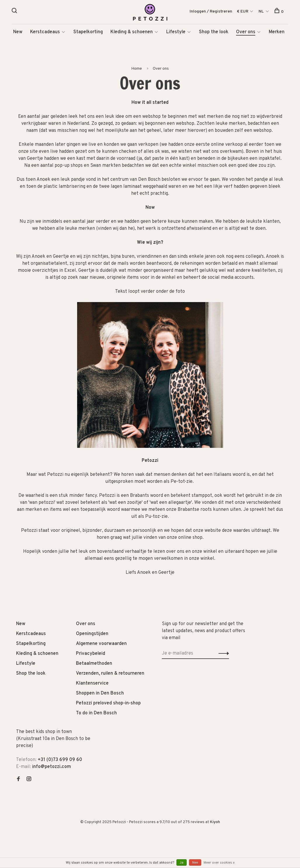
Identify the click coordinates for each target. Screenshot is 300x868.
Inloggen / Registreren (211, 12)
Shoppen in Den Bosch (100, 694)
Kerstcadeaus (45, 32)
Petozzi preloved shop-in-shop (108, 704)
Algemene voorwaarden (101, 644)
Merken (277, 32)
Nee (195, 863)
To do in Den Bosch (96, 713)
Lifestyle (176, 32)
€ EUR (243, 12)
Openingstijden (92, 634)
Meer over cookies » (219, 863)
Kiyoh (215, 823)
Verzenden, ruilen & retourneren (110, 674)
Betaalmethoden (94, 664)
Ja (182, 863)
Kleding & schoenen (132, 32)
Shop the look (214, 32)
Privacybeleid (91, 654)
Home (137, 69)
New (18, 32)
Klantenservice (92, 684)
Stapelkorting (88, 32)
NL (261, 12)
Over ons (246, 32)
